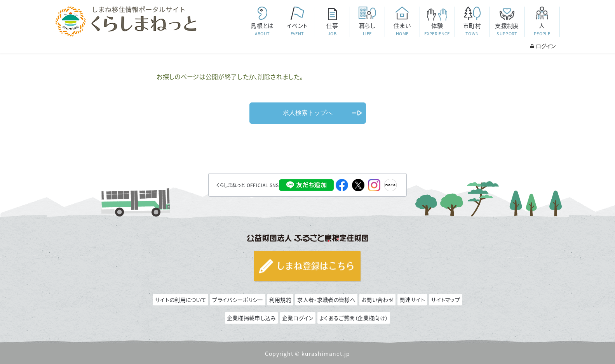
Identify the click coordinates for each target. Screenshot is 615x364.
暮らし (367, 29)
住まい (402, 29)
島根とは (262, 29)
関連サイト (412, 300)
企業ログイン (298, 318)
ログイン (543, 46)
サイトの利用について (181, 300)
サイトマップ (445, 300)
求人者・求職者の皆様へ (326, 300)
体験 (437, 29)
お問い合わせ (377, 300)
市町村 (472, 29)
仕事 (332, 29)
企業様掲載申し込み (252, 318)
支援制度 (507, 29)
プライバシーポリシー (238, 300)
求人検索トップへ (308, 113)
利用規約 (280, 300)
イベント (297, 29)
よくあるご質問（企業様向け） (354, 318)
